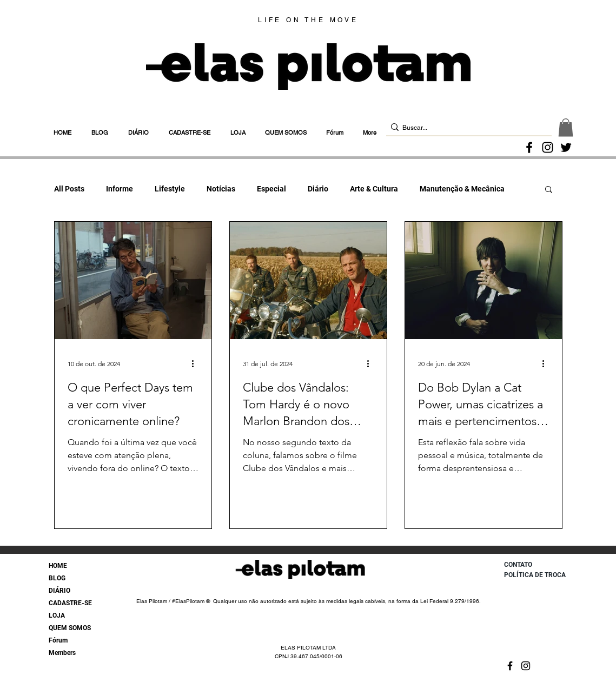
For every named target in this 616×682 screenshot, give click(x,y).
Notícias (221, 189)
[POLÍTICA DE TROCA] (538, 575)
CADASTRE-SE (70, 603)
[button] (566, 127)
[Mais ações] (197, 363)
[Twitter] (566, 147)
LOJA (57, 615)
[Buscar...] (466, 128)
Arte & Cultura (374, 189)
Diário (318, 189)
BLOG (57, 578)
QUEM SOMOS (70, 628)
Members (62, 653)
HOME (58, 566)
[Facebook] (529, 147)
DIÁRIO (59, 591)
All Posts (69, 189)
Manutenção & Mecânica (462, 189)
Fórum (58, 640)
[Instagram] (548, 147)
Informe (120, 189)
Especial (271, 189)
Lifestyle (170, 189)
